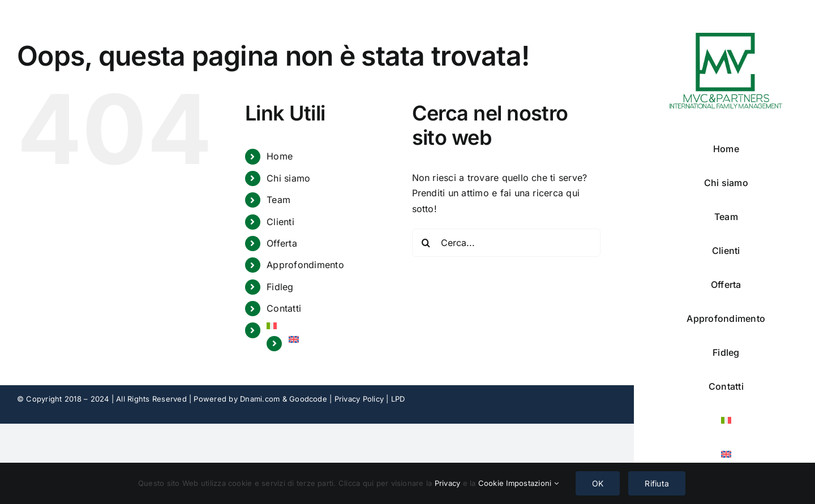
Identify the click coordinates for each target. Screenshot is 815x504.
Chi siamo (288, 178)
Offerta (282, 243)
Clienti (280, 222)
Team (278, 200)
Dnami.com (260, 399)
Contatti (284, 308)
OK (598, 483)
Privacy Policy (359, 399)
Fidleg (280, 287)
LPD (398, 399)
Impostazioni (532, 483)
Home (280, 156)
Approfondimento (305, 265)
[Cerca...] (506, 243)
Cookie (492, 483)
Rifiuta (657, 483)
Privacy (449, 483)
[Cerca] (426, 243)
